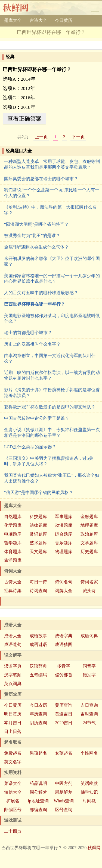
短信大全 (13, 792)
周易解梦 (64, 792)
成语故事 (38, 636)
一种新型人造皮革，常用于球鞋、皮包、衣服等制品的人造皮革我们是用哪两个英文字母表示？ (52, 164)
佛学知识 (89, 792)
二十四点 (13, 831)
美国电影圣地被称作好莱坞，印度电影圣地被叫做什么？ (52, 318)
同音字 (89, 666)
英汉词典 (13, 684)
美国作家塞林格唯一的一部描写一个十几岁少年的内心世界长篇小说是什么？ (52, 279)
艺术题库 (38, 543)
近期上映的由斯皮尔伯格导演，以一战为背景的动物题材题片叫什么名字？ (52, 375)
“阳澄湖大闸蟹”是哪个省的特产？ (36, 224)
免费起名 (13, 753)
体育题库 (13, 552)
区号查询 (64, 810)
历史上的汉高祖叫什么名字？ (32, 344)
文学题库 (89, 543)
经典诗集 (13, 591)
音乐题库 (64, 543)
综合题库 (64, 534)
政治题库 (89, 534)
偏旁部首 (64, 675)
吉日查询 (89, 705)
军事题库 (64, 517)
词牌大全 (64, 591)
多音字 (64, 666)
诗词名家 (89, 582)
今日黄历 (64, 20)
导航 (95, 8)
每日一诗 (38, 582)
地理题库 (89, 525)
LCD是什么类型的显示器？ (30, 447)
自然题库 (13, 517)
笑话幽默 (89, 783)
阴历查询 (38, 723)
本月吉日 (13, 723)
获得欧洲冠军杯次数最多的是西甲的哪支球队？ (50, 407)
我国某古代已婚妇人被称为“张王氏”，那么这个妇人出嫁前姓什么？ (52, 478)
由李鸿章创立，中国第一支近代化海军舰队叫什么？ (50, 358)
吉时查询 (89, 714)
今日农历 (38, 705)
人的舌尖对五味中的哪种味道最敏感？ (41, 293)
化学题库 (13, 525)
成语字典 (64, 636)
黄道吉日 (64, 714)
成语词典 (89, 636)
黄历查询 (64, 705)
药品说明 (38, 783)
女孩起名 (64, 753)
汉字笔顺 (13, 675)
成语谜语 (38, 645)
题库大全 (13, 20)
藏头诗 (89, 591)
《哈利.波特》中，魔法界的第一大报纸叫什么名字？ (50, 210)
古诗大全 (38, 20)
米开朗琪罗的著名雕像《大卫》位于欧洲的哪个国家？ (52, 261)
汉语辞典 (38, 666)
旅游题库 (13, 560)
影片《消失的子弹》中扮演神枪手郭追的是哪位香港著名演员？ (52, 393)
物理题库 (64, 552)
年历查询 (38, 714)
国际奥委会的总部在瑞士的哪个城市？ (41, 179)
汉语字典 (13, 666)
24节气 (89, 723)
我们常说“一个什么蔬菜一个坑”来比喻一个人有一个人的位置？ (52, 193)
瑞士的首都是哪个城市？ (28, 333)
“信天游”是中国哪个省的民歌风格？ (39, 493)
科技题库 (38, 517)
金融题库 (89, 517)
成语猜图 (64, 645)
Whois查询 (64, 801)
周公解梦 (38, 792)
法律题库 (38, 525)
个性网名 (89, 753)
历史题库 (89, 552)
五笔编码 (38, 675)
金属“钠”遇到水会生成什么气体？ (36, 247)
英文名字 (13, 762)
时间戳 (89, 801)
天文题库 (38, 552)
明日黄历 (13, 714)
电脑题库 (13, 534)
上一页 (41, 137)
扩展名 (13, 801)
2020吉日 (64, 723)
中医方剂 (64, 783)
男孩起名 (38, 753)
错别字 (89, 675)
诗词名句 (64, 582)
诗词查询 (38, 591)
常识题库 (38, 534)
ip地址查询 (38, 801)
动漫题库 (64, 525)
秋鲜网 (20, 8)
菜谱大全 (13, 783)
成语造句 (13, 645)
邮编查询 (38, 810)
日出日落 (13, 731)
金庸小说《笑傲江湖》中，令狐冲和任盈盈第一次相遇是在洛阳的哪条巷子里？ (52, 432)
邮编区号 (13, 810)
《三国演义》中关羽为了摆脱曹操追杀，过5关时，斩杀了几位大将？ (49, 461)
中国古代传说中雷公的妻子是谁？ (37, 418)
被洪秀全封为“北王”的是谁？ (32, 236)
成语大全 (13, 636)
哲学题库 (13, 543)
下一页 (78, 137)
